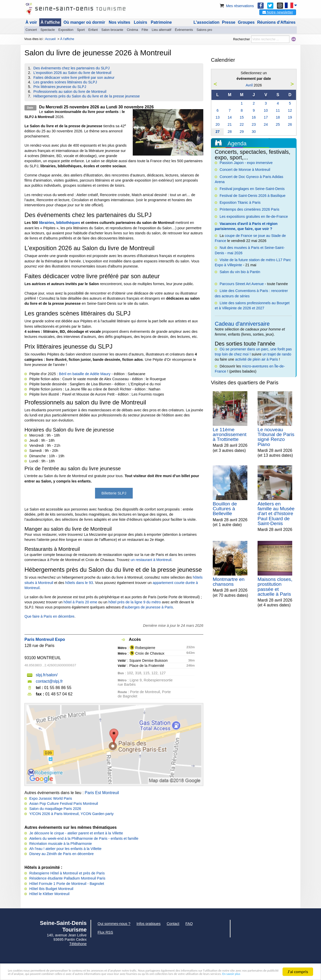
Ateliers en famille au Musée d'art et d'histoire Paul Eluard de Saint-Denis (276, 514)
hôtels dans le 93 (79, 583)
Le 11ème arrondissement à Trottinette (230, 434)
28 (230, 132)
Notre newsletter (278, 12)
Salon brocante (112, 30)
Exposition (66, 30)
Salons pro (204, 30)
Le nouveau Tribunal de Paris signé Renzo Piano (276, 437)
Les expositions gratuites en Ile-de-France (254, 217)
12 (290, 110)
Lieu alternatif (161, 30)
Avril (249, 85)
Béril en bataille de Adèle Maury (85, 374)
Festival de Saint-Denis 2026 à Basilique (252, 196)
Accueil (50, 39)
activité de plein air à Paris (257, 359)
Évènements (184, 30)
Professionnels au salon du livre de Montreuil (70, 92)
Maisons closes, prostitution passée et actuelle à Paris (275, 587)
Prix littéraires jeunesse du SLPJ (60, 87)
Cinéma (132, 30)
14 (230, 117)
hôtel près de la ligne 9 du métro (135, 602)
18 (278, 117)
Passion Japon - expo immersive (246, 163)
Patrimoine (161, 22)
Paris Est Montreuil (102, 793)
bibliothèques (68, 223)
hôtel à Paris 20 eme (81, 602)
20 (218, 124)
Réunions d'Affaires (277, 22)
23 (254, 124)
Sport (81, 30)
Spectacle (48, 30)
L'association (207, 22)
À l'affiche (50, 22)
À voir (31, 22)
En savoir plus (149, 974)
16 (254, 117)
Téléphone (78, 944)
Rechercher (242, 39)
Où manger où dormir (84, 22)
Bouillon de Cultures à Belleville (225, 509)
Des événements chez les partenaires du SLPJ (71, 68)
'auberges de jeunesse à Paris (148, 607)
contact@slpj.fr (49, 681)
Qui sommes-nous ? (114, 924)
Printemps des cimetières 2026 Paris (249, 209)
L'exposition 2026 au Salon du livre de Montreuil (72, 73)
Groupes (246, 22)
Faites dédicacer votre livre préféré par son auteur (74, 78)
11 (278, 110)
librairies (47, 223)
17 (266, 117)
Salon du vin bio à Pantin (240, 272)
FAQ (189, 924)
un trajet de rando (277, 354)
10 (266, 110)
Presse (229, 22)
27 (218, 132)
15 (242, 117)
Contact (173, 924)
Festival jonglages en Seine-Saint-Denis (252, 189)
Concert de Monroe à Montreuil (245, 170)
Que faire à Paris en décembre (49, 616)
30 (254, 132)
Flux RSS (105, 932)
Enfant (93, 30)
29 (242, 132)
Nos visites (119, 22)
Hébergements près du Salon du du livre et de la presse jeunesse (87, 96)
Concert (31, 30)
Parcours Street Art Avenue (242, 284)
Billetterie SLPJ (114, 493)
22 (242, 124)
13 (218, 117)
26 (290, 124)
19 (290, 117)
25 (278, 124)
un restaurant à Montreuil (151, 560)
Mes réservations (236, 6)
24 (266, 124)
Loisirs (140, 22)
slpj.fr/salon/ (46, 675)
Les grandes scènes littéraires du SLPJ (65, 82)
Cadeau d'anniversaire (242, 324)
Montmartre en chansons (229, 582)
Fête (145, 30)
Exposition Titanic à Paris (240, 202)
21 (230, 124)
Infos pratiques (149, 924)
